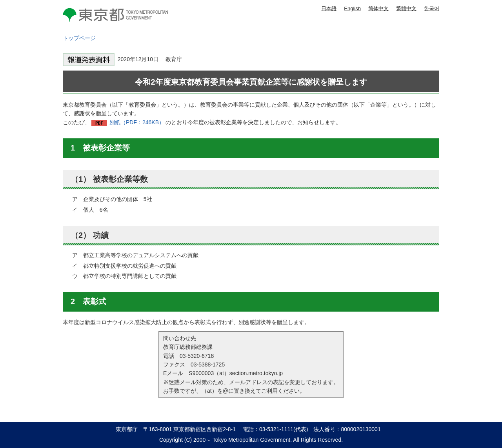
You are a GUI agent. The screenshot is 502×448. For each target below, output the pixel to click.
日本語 (329, 8)
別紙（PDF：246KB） (137, 122)
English (352, 8)
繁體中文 (406, 8)
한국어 (432, 8)
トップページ (79, 38)
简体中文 (378, 8)
